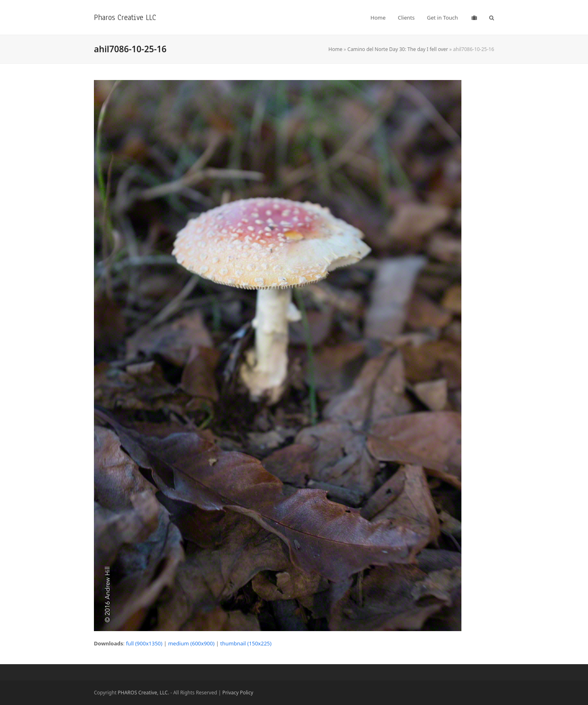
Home (335, 49)
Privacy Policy (238, 693)
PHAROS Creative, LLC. (143, 693)
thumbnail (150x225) (246, 643)
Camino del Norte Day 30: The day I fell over (398, 49)
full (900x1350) (144, 643)
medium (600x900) (192, 643)
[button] (492, 18)
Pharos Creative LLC (125, 17)
